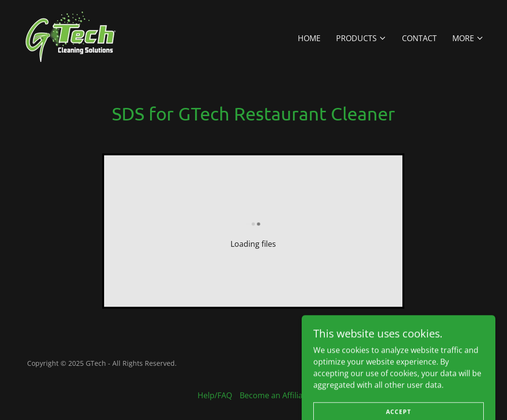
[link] (75, 36)
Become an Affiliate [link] (275, 395)
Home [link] (309, 38)
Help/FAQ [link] (215, 395)
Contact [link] (419, 38)
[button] (361, 38)
